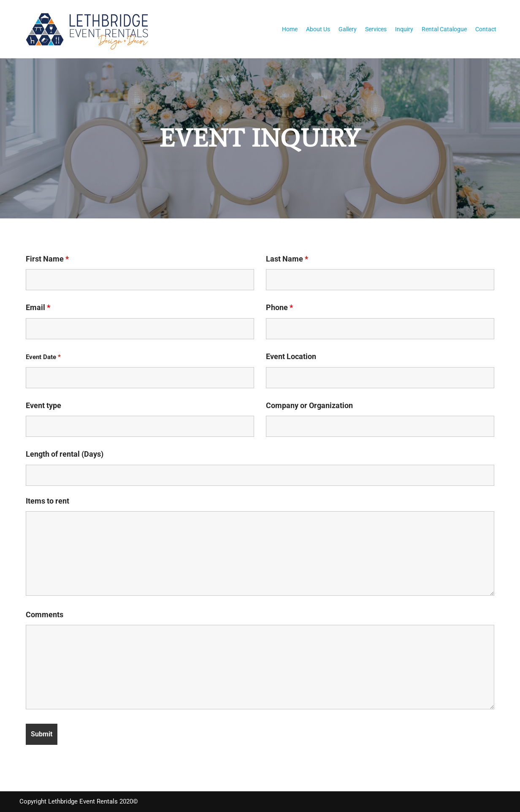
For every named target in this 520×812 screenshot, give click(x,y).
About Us (318, 29)
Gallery (348, 29)
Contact (486, 29)
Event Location (291, 357)
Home (290, 29)
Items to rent (47, 501)
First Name (47, 259)
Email (38, 308)
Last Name (287, 259)
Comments (45, 614)
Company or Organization (309, 405)
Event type (43, 405)
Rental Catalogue (444, 29)
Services (376, 29)
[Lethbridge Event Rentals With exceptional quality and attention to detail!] (89, 29)
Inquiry (404, 29)
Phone (279, 308)
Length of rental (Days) (65, 454)
